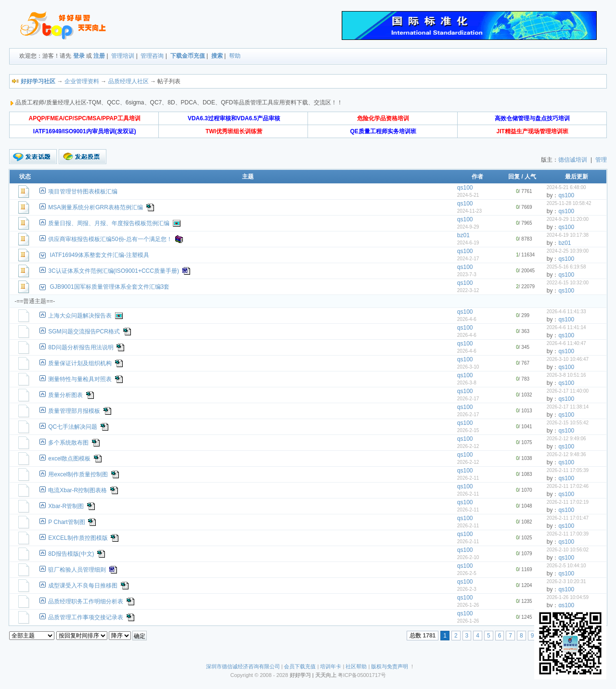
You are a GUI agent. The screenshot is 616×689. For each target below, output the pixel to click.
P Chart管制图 (66, 522)
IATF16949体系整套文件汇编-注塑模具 (100, 255)
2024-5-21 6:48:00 (566, 187)
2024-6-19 (468, 243)
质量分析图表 (65, 395)
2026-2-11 (468, 478)
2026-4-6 (467, 319)
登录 (79, 56)
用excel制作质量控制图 (78, 474)
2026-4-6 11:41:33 (566, 312)
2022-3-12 (468, 290)
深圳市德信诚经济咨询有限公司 (243, 666)
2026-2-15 (468, 430)
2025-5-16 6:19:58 (566, 267)
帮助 (235, 56)
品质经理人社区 (128, 81)
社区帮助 (356, 666)
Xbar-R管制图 (66, 506)
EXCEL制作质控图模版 (78, 538)
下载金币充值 (188, 56)
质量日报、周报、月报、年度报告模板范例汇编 (109, 223)
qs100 (465, 188)
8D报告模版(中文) (71, 554)
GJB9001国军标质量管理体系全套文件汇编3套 (110, 287)
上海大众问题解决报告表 (80, 316)
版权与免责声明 (390, 666)
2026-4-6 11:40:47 (566, 343)
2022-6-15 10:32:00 (568, 283)
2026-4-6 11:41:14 (566, 327)
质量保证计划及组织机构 (80, 363)
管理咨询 (152, 56)
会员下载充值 (300, 666)
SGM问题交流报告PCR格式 (84, 332)
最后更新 (577, 177)
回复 (514, 177)
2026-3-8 (467, 383)
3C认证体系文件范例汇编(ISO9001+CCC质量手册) (114, 271)
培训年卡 (331, 666)
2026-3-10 (468, 367)
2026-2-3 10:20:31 (566, 581)
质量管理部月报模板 (74, 411)
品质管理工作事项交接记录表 (86, 617)
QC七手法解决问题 (73, 427)
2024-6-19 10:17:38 (568, 235)
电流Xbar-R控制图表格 (77, 490)
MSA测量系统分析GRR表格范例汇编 (96, 207)
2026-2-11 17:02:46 (568, 486)
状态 (25, 177)
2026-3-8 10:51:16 (566, 375)
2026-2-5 (467, 573)
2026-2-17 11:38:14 (568, 407)
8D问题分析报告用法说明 (81, 347)
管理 (601, 160)
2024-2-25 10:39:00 (568, 251)
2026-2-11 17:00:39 (568, 534)
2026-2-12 (468, 446)
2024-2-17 (468, 259)
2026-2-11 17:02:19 (568, 502)
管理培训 (123, 56)
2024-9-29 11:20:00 (568, 219)
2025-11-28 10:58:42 (569, 203)
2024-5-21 (468, 195)
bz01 (463, 235)
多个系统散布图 (68, 443)
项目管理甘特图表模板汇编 (83, 191)
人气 (530, 177)
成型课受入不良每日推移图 (83, 586)
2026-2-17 (468, 399)
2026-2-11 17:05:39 (568, 470)
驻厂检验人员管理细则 (77, 570)
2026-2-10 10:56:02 (568, 550)
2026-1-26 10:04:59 (568, 597)
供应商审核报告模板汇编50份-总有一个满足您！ (110, 239)
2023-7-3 (467, 274)
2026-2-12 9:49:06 (566, 439)
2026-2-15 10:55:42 (568, 423)
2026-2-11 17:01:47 (568, 518)
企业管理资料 (82, 81)
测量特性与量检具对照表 (80, 379)
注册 (99, 56)
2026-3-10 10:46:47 (568, 359)
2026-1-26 (468, 605)
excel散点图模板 (69, 459)
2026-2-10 (468, 557)
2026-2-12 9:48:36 (566, 454)
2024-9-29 (468, 227)
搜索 (217, 56)
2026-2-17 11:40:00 (568, 391)
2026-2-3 (467, 589)
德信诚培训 (573, 160)
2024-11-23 (469, 211)
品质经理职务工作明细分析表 (86, 601)
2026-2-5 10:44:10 (566, 566)
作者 (477, 177)
